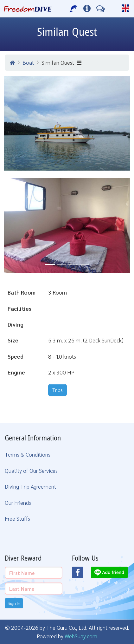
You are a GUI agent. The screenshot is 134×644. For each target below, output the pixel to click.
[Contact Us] (101, 9)
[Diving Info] (87, 9)
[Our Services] (74, 9)
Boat (28, 62)
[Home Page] (28, 9)
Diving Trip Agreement (30, 486)
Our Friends (18, 502)
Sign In (14, 603)
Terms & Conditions (28, 454)
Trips (57, 390)
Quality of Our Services (31, 470)
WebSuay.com (81, 636)
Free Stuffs (17, 518)
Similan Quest (61, 62)
